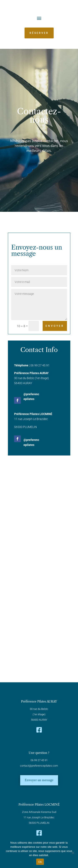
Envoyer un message (39, 780)
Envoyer (55, 326)
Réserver (39, 33)
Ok (40, 862)
